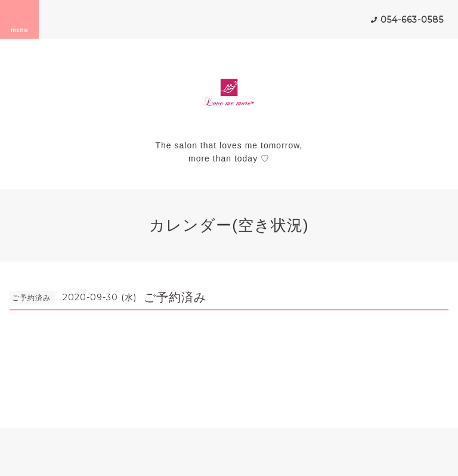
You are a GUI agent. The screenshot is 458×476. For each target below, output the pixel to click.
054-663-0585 (412, 20)
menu (20, 19)
